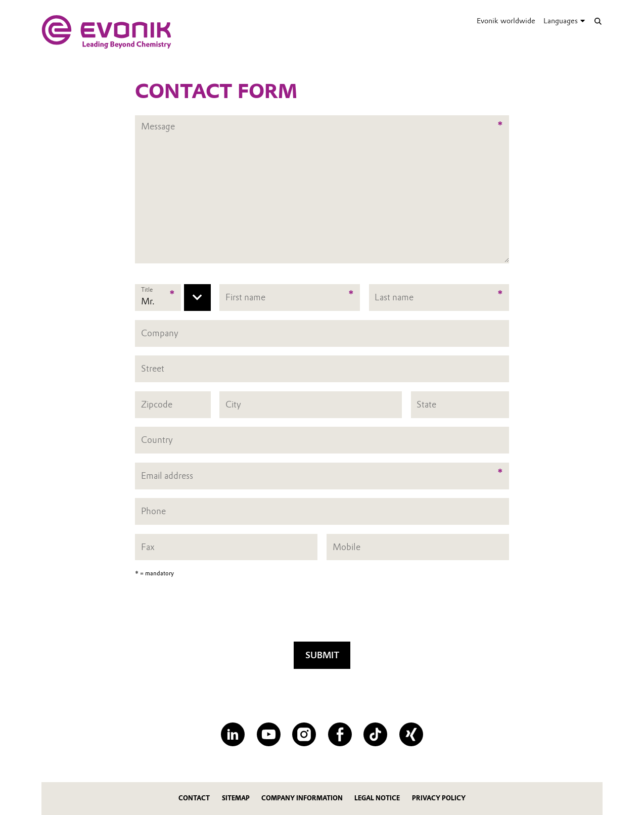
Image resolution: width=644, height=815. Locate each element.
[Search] (598, 21)
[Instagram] (304, 734)
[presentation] (322, 613)
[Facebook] (340, 734)
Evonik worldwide (506, 21)
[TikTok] (375, 734)
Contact (194, 798)
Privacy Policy (439, 798)
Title (147, 290)
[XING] (411, 734)
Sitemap (236, 798)
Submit (322, 655)
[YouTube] (269, 734)
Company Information (302, 798)
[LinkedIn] (233, 734)
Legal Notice (377, 798)
